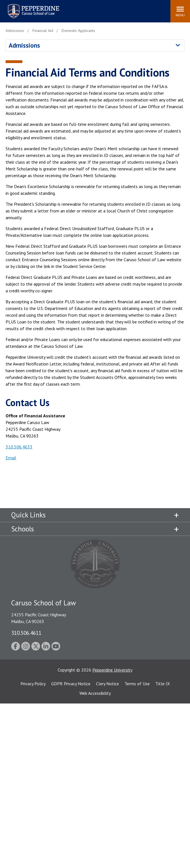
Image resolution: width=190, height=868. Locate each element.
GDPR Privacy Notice (71, 684)
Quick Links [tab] (28, 515)
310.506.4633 (19, 447)
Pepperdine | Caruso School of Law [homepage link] (33, 8)
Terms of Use (137, 684)
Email (11, 458)
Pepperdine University (112, 670)
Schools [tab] (23, 529)
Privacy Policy (33, 684)
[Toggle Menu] (180, 11)
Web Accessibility (95, 693)
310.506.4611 (26, 633)
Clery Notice (107, 684)
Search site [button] (90, 8)
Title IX (163, 684)
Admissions (24, 45)
